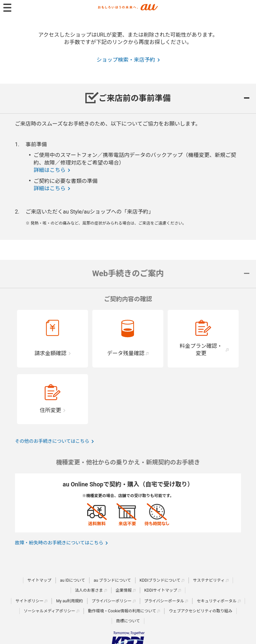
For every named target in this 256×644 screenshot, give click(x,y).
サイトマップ (39, 580)
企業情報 (124, 590)
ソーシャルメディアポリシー (49, 611)
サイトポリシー (29, 601)
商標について (128, 621)
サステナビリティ (209, 580)
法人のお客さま (89, 590)
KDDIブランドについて (160, 580)
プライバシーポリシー (112, 601)
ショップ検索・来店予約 (126, 60)
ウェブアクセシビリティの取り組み (200, 611)
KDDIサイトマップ (161, 590)
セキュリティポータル (216, 601)
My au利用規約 (69, 601)
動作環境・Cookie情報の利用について (122, 611)
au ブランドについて (112, 580)
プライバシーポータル (164, 601)
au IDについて (72, 580)
